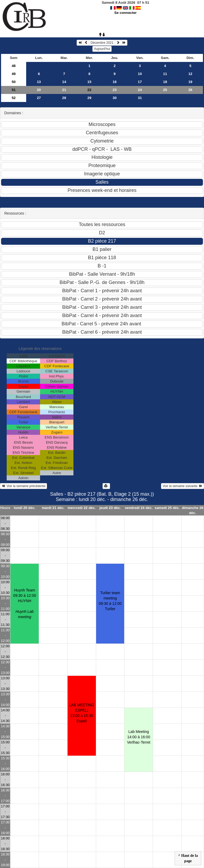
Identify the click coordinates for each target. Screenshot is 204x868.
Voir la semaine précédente (23, 486)
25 (165, 90)
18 (165, 82)
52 (14, 98)
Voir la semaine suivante (183, 486)
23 (115, 90)
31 (140, 98)
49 (14, 74)
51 (14, 90)
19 (190, 82)
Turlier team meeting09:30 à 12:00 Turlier (110, 601)
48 (14, 66)
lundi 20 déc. (25, 508)
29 (89, 98)
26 (190, 90)
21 (64, 90)
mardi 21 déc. (53, 508)
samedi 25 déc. (167, 508)
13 (39, 82)
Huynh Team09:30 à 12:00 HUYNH (25, 603)
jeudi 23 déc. (110, 508)
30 (115, 98)
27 (39, 98)
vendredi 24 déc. (139, 508)
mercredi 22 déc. (82, 508)
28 (64, 98)
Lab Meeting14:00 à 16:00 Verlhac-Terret (139, 737)
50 (14, 82)
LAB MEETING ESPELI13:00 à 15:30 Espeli (82, 713)
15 (89, 82)
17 (140, 82)
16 (115, 82)
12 (190, 74)
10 (140, 74)
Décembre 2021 (102, 43)
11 (165, 74)
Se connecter (125, 13)
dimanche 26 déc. (193, 510)
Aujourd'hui (102, 49)
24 (140, 90)
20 (39, 90)
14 (64, 82)
